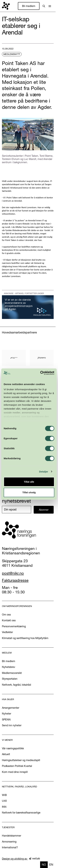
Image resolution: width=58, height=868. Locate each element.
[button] (50, 6)
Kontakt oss (9, 620)
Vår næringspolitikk (13, 748)
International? (10, 847)
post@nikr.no (13, 573)
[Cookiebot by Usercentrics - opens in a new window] (41, 373)
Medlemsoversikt (12, 673)
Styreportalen (10, 679)
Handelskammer (12, 836)
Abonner (44, 510)
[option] (51, 865)
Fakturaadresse (15, 580)
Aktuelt (6, 754)
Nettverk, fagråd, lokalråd (16, 685)
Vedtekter (7, 632)
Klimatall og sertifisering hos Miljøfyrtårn (25, 638)
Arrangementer (11, 708)
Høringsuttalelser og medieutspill (21, 760)
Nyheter (7, 714)
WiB (4, 795)
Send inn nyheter (12, 725)
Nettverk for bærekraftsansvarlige (21, 813)
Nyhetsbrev (9, 667)
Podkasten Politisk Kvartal (17, 766)
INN (4, 807)
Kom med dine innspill (15, 772)
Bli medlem (29, 6)
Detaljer (44, 472)
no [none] (44, 865)
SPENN (6, 719)
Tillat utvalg (29, 492)
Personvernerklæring (14, 626)
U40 (4, 801)
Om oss (6, 615)
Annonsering (9, 842)
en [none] (51, 865)
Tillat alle (29, 482)
